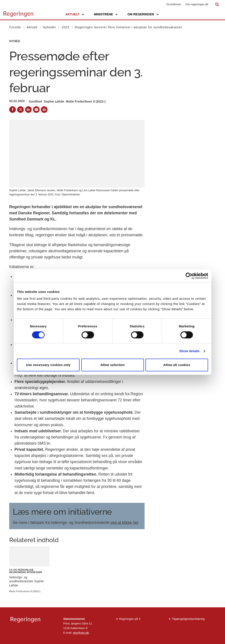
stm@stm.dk (81, 633)
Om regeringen (141, 14)
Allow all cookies (177, 365)
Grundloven (174, 4)
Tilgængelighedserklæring (188, 619)
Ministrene (103, 14)
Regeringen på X (130, 619)
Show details (190, 351)
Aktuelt (72, 14)
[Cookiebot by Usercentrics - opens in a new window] (189, 276)
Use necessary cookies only (48, 365)
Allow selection (113, 365)
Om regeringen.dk (197, 4)
